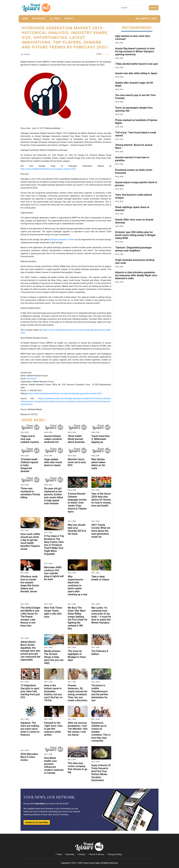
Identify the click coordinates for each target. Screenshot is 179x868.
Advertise (70, 854)
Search (154, 8)
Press (59, 854)
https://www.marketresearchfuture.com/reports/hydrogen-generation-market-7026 (65, 394)
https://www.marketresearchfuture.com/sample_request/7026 (48, 169)
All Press (55, 19)
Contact (82, 854)
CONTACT (69, 19)
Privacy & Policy (115, 854)
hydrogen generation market (62, 240)
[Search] (134, 8)
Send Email (31, 379)
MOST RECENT (39, 19)
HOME (25, 19)
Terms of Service (97, 854)
